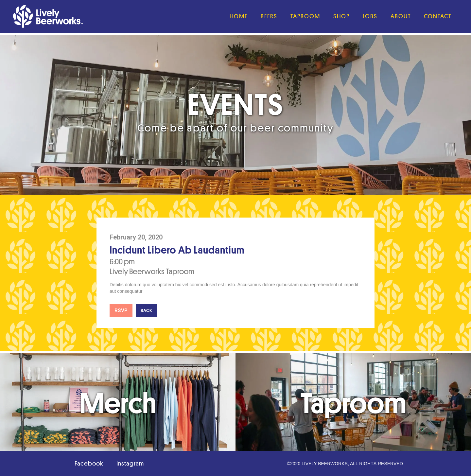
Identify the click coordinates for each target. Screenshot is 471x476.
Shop (341, 16)
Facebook (89, 463)
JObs (370, 16)
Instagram (130, 463)
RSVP (121, 310)
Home (239, 16)
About (401, 16)
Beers (269, 16)
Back (147, 310)
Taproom (305, 16)
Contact (438, 16)
